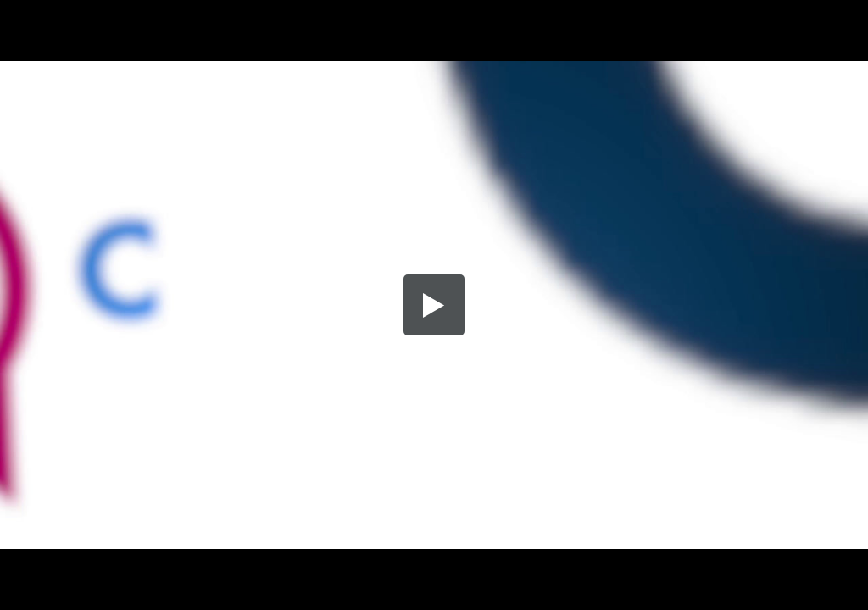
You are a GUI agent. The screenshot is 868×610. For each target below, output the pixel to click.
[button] (434, 305)
